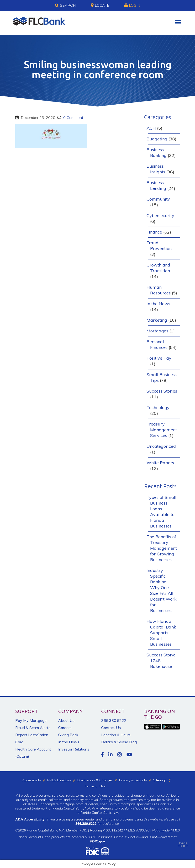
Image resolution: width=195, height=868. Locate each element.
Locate (100, 5)
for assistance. (97, 824)
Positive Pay (159, 358)
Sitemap (160, 780)
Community (158, 199)
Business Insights (156, 169)
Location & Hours (116, 735)
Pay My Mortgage (31, 720)
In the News (158, 304)
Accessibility (32, 780)
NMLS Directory (59, 780)
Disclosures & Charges (95, 780)
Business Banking (157, 152)
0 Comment (73, 117)
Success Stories (162, 391)
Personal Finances (157, 344)
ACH (151, 128)
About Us (66, 720)
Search (65, 5)
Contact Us (111, 728)
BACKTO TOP (183, 841)
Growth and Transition (158, 268)
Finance (154, 232)
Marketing (157, 320)
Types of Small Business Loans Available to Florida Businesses (161, 512)
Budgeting (157, 139)
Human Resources (159, 290)
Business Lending (156, 185)
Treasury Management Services (162, 430)
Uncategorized (161, 446)
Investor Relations (74, 749)
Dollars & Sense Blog (119, 742)
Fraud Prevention (159, 246)
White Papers (160, 463)
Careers (65, 728)
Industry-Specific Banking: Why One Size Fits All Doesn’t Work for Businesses (162, 590)
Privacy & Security (133, 780)
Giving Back (68, 735)
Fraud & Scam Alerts (33, 728)
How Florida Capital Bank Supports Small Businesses (161, 633)
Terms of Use (95, 786)
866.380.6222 (114, 720)
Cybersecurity (160, 216)
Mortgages (157, 331)
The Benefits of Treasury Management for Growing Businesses (162, 548)
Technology (158, 407)
